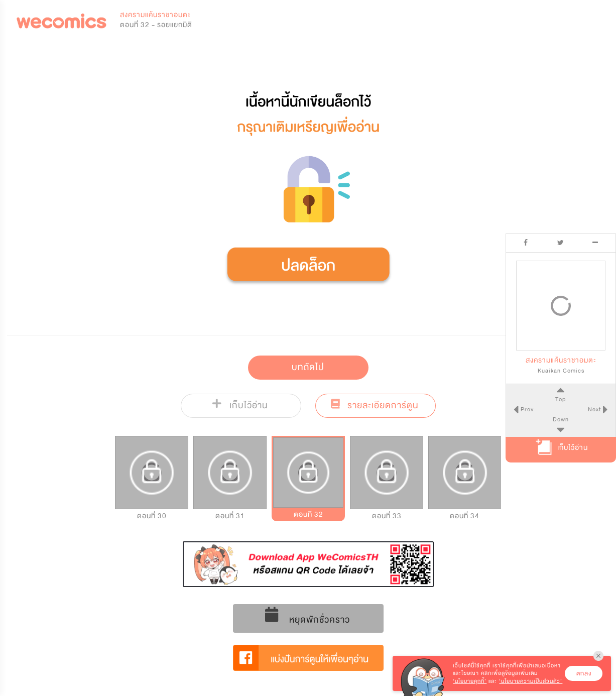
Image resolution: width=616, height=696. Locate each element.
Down (561, 419)
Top (561, 399)
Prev (526, 409)
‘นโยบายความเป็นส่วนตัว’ (531, 681)
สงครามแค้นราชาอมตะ (155, 15)
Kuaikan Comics (561, 371)
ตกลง (584, 673)
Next (595, 409)
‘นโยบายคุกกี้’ (470, 681)
